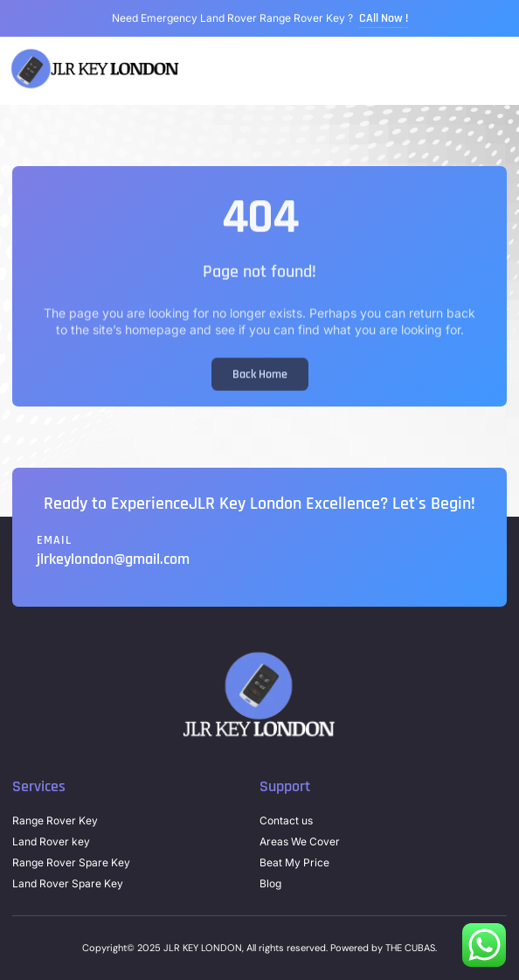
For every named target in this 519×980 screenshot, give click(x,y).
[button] (505, 71)
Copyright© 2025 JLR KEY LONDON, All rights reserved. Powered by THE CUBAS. (259, 948)
